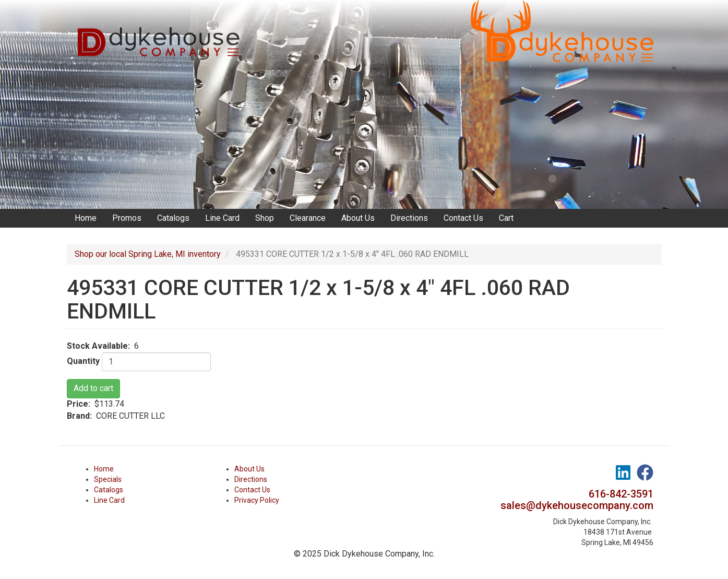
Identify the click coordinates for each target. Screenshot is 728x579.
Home (86, 218)
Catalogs (173, 218)
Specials (108, 479)
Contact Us (463, 218)
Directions (409, 218)
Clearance (308, 218)
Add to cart (93, 388)
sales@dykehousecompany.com (577, 505)
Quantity (83, 361)
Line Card (222, 218)
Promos (127, 218)
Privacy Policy (257, 500)
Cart (506, 218)
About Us (358, 218)
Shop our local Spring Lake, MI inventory (148, 254)
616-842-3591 (621, 494)
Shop (265, 218)
